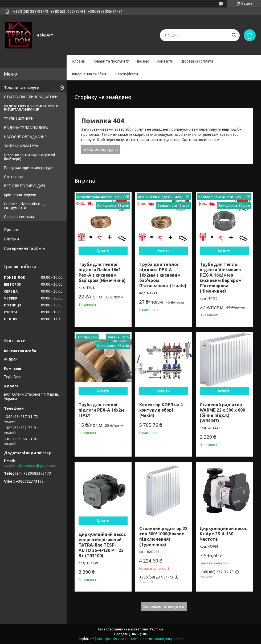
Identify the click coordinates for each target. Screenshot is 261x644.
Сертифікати (127, 74)
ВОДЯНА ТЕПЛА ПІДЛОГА (26, 128)
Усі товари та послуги (162, 606)
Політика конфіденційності (162, 639)
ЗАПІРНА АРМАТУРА (21, 146)
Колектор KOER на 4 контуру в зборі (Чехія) (161, 410)
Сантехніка (14, 177)
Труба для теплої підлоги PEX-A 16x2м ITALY (101, 410)
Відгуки (11, 239)
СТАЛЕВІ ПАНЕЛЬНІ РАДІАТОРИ (31, 97)
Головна (78, 61)
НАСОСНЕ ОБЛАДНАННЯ (25, 137)
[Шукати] (234, 35)
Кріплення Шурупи (20, 195)
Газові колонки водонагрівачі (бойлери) (29, 157)
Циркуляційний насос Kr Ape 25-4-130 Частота (223, 534)
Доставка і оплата (197, 61)
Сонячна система (19, 217)
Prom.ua (157, 629)
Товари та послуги (109, 61)
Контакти (165, 61)
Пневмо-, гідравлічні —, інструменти (25, 206)
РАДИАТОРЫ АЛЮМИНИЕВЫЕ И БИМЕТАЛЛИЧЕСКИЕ (31, 108)
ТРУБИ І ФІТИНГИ (19, 119)
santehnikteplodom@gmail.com (30, 466)
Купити (103, 251)
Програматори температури (29, 168)
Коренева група (102, 149)
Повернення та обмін (89, 74)
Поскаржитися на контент (117, 639)
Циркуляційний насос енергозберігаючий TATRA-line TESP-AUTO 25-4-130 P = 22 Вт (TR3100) (102, 545)
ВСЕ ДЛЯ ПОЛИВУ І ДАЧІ (25, 186)
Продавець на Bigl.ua (130, 634)
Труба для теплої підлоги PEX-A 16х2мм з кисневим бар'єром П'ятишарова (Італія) (163, 275)
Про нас (142, 61)
